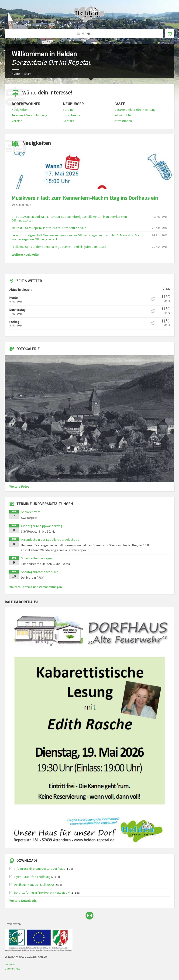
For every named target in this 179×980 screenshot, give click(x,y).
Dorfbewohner (26, 104)
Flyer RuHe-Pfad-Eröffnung (32, 877)
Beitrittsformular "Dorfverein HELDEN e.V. (42, 893)
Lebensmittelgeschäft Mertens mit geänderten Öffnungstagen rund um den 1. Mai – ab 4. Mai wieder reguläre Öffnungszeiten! (76, 237)
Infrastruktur (72, 115)
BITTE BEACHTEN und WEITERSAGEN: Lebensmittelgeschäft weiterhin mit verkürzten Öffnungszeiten (69, 219)
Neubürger (73, 104)
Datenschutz (12, 968)
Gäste (120, 104)
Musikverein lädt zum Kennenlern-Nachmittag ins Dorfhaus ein (85, 198)
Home (16, 74)
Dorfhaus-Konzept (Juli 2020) (34, 885)
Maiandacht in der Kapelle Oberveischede (50, 540)
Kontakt (68, 121)
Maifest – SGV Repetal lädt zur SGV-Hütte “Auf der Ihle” (50, 228)
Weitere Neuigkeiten (26, 255)
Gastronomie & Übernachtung (135, 110)
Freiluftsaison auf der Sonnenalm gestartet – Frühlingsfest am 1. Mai (59, 247)
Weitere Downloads (23, 901)
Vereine (17, 121)
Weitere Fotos (19, 487)
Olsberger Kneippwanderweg (42, 526)
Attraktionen (123, 121)
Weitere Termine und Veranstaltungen (36, 587)
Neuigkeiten (20, 110)
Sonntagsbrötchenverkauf (39, 572)
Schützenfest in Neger (37, 558)
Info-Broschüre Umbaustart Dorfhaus (40, 869)
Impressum (11, 964)
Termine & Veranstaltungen (30, 115)
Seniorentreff (30, 512)
